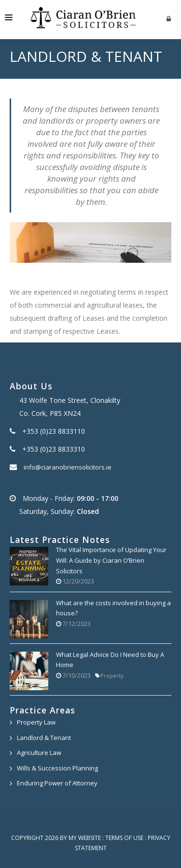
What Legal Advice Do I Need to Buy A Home (110, 660)
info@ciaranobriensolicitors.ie (68, 467)
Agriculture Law (39, 753)
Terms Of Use (124, 838)
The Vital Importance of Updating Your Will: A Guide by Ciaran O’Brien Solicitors (111, 560)
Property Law (36, 722)
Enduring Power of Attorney (57, 783)
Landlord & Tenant (44, 738)
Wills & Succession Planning (57, 768)
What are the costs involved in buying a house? (113, 608)
